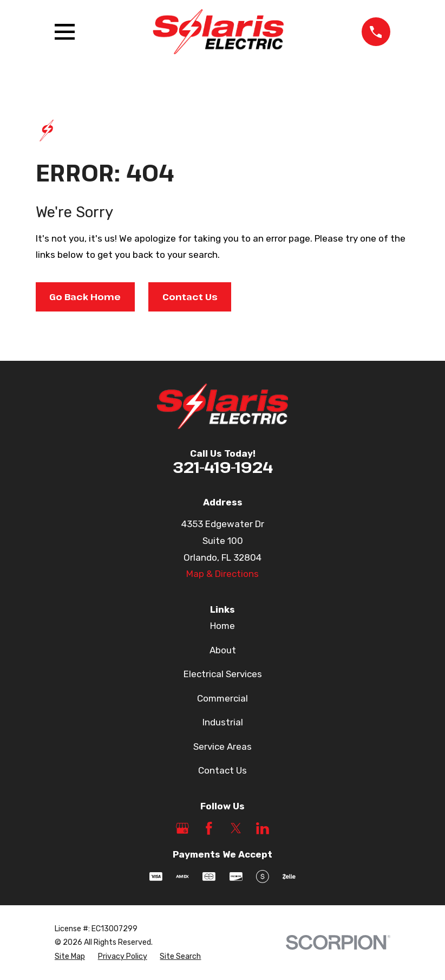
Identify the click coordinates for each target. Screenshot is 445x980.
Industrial (223, 722)
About (223, 650)
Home (222, 626)
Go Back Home (85, 297)
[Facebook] (209, 828)
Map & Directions (222, 574)
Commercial (222, 698)
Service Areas (222, 747)
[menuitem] (70, 957)
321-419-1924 (223, 467)
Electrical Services (223, 674)
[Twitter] (236, 828)
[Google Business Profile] (182, 828)
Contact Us (190, 297)
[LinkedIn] (263, 828)
